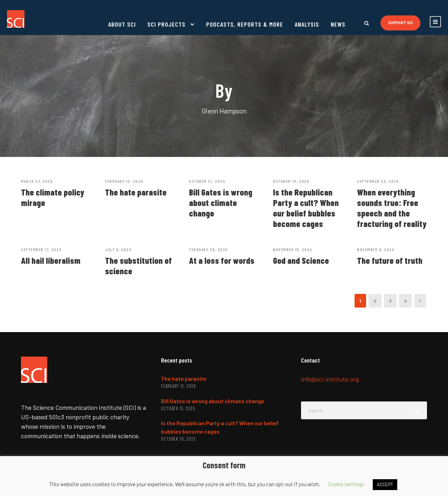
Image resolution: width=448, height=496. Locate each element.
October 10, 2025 (291, 181)
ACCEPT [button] (385, 484)
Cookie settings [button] (346, 484)
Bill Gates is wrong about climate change (221, 202)
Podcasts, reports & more (245, 24)
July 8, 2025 (118, 249)
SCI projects (166, 24)
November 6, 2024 (376, 249)
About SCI (122, 24)
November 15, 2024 (293, 249)
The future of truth (390, 260)
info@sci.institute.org (330, 379)
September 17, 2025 (41, 249)
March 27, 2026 (37, 181)
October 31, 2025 (207, 181)
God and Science (301, 260)
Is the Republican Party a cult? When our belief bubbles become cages (306, 208)
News (338, 24)
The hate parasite (136, 192)
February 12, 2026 (124, 181)
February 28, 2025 (209, 249)
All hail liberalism (51, 260)
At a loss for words (222, 260)
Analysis (307, 24)
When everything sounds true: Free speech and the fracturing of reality (392, 208)
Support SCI (400, 23)
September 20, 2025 (378, 181)
